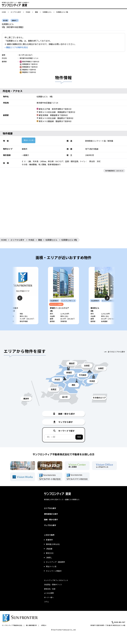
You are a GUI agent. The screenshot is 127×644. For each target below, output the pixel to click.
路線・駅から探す (51, 519)
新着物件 (49, 540)
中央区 (28, 12)
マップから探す (50, 525)
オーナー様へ (49, 597)
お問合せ (44, 625)
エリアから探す (16, 12)
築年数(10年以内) (53, 544)
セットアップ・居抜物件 (56, 562)
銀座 (36, 12)
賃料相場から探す (51, 514)
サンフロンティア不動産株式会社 (12, 625)
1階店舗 (49, 549)
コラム (46, 602)
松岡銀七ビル (47, 12)
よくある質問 (49, 593)
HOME (4, 12)
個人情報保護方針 (31, 625)
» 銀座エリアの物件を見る (16, 47)
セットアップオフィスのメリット (56, 580)
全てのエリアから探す (116, 352)
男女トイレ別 (29, 140)
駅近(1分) (50, 553)
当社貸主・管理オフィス (53, 584)
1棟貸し (49, 557)
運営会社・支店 (50, 589)
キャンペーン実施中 (54, 571)
